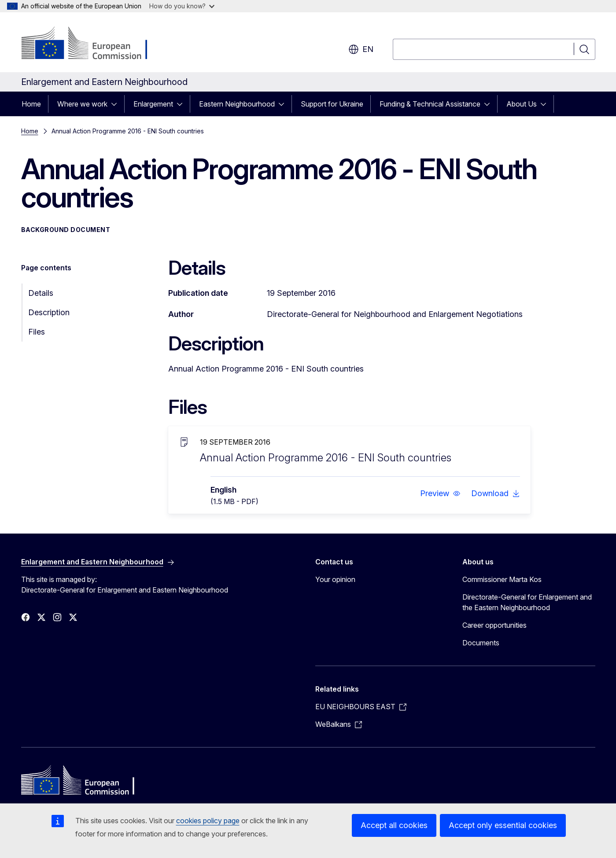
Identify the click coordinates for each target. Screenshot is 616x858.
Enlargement (153, 104)
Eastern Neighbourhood (237, 104)
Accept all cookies (394, 825)
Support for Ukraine (332, 104)
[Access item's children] (117, 104)
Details (41, 293)
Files (37, 332)
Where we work (82, 104)
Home (31, 104)
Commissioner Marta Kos (502, 579)
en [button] (361, 49)
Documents (481, 643)
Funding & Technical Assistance (430, 104)
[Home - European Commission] (92, 44)
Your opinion (335, 579)
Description (49, 312)
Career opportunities (494, 625)
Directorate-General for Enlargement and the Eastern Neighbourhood (527, 602)
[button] (440, 493)
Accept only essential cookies (503, 825)
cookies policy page (208, 821)
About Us (522, 104)
